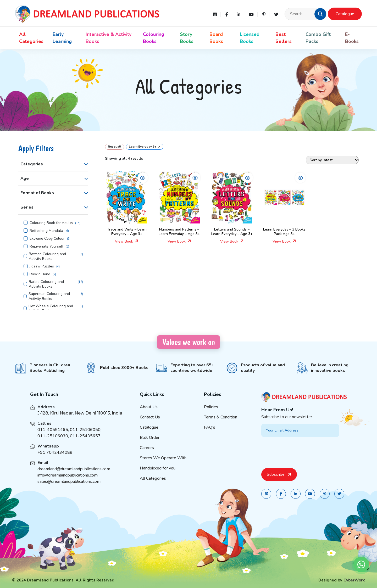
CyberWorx (354, 580)
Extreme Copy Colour (47, 239)
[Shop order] (332, 160)
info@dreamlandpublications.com (68, 483)
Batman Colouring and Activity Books (47, 256)
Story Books (187, 38)
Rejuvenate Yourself (46, 247)
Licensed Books (250, 38)
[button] (320, 14)
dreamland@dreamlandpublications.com (74, 477)
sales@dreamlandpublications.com (69, 489)
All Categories (31, 38)
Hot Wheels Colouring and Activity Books (51, 309)
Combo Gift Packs (318, 38)
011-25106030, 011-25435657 (69, 444)
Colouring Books (154, 38)
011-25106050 (85, 437)
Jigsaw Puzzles (42, 266)
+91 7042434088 (55, 460)
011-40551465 (53, 437)
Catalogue (345, 14)
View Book (127, 241)
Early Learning (62, 38)
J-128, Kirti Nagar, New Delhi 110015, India (80, 421)
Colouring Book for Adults (51, 223)
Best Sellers (284, 38)
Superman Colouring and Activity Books (49, 296)
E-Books (352, 38)
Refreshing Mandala (46, 231)
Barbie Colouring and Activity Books (46, 284)
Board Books (216, 38)
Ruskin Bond (40, 274)
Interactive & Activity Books (109, 38)
